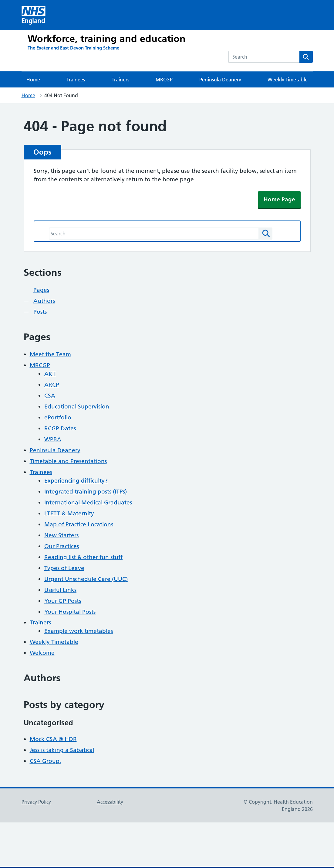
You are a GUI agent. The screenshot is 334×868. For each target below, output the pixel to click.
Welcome (42, 653)
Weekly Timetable (288, 80)
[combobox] (264, 57)
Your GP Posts (63, 601)
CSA (50, 396)
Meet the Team (50, 354)
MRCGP (164, 80)
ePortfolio (58, 417)
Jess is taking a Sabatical (62, 750)
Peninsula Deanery (220, 80)
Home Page (279, 199)
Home (33, 80)
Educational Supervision (77, 407)
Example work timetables (79, 631)
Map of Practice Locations (79, 524)
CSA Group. (45, 761)
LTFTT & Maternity (69, 513)
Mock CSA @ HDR (53, 739)
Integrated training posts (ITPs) (86, 492)
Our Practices (62, 546)
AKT (50, 374)
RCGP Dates (60, 428)
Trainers (120, 80)
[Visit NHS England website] (34, 15)
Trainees (76, 80)
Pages (41, 290)
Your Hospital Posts (70, 612)
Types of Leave (64, 568)
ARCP (52, 385)
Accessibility (110, 802)
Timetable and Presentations (68, 461)
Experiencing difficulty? (76, 481)
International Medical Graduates (88, 502)
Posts (40, 312)
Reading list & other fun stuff (83, 557)
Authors (44, 301)
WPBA (53, 439)
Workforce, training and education (107, 39)
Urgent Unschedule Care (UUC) (86, 579)
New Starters (61, 535)
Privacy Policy (36, 802)
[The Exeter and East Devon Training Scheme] (73, 48)
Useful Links (60, 590)
